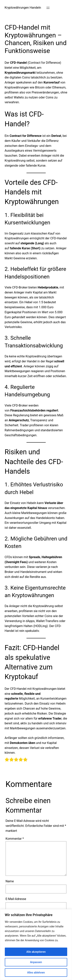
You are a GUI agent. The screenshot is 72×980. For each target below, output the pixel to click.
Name (10, 881)
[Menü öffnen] (48, 8)
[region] (36, 945)
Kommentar (15, 839)
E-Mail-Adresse (16, 899)
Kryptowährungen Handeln (23, 8)
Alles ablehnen (36, 973)
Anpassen (36, 962)
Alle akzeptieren (36, 952)
